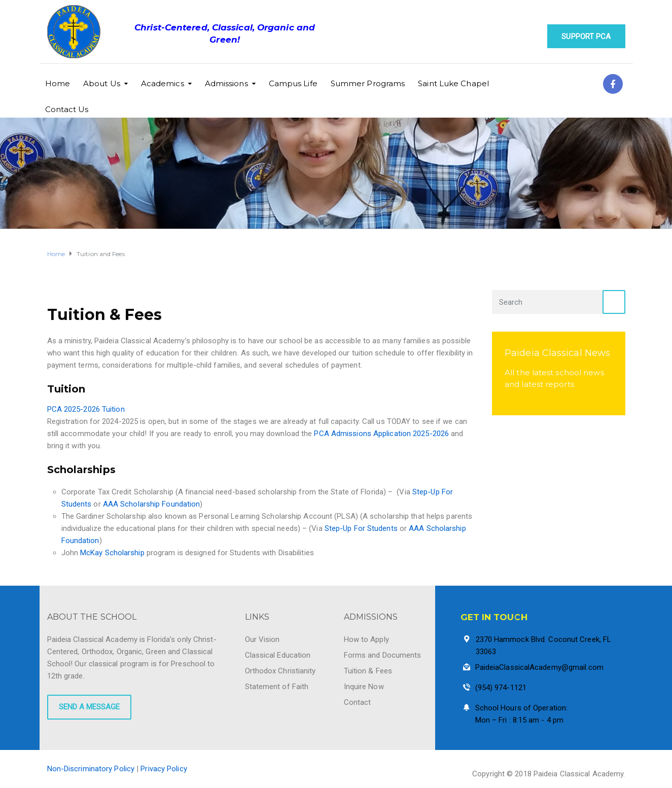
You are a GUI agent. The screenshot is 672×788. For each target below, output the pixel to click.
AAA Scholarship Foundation (152, 504)
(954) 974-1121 (501, 688)
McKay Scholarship (113, 553)
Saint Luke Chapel (453, 83)
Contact (358, 702)
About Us (102, 83)
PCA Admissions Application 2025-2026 (381, 434)
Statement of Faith (277, 687)
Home (58, 83)
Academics (163, 83)
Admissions (226, 83)
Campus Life (293, 83)
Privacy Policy (164, 769)
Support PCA (586, 37)
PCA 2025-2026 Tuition (86, 409)
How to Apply (366, 639)
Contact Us (67, 109)
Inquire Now (364, 687)
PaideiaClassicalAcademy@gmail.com (539, 667)
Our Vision (262, 639)
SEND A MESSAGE (89, 707)
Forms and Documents (383, 655)
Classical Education (278, 655)
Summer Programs (368, 83)
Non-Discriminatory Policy (91, 769)
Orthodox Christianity (280, 671)
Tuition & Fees (368, 671)
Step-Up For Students (361, 528)
